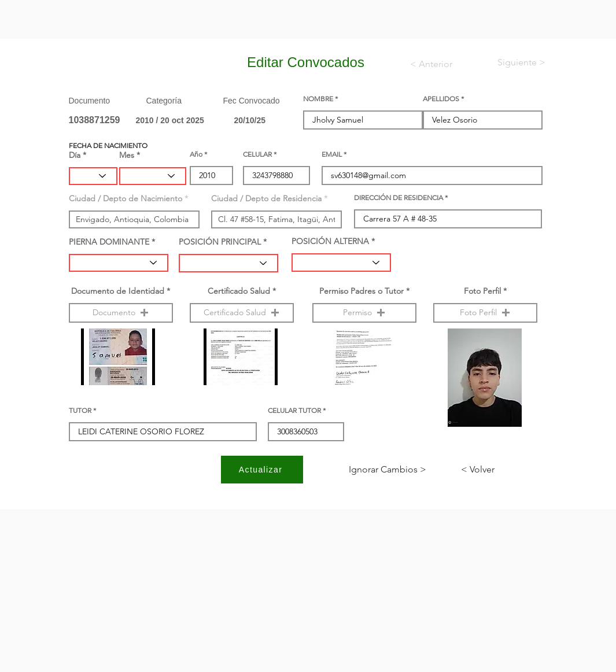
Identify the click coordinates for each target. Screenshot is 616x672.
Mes (127, 155)
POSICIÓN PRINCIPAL (220, 242)
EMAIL (332, 154)
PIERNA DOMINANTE (109, 242)
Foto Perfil (482, 291)
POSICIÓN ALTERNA (330, 241)
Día (75, 155)
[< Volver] (499, 470)
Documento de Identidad (118, 291)
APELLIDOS (441, 99)
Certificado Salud (239, 291)
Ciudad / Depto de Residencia (266, 198)
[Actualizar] (262, 470)
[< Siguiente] (512, 62)
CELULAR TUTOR (294, 411)
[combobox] (134, 219)
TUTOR (80, 411)
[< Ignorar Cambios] (388, 470)
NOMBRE (318, 99)
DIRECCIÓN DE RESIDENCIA (399, 198)
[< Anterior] (439, 64)
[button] (121, 313)
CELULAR (257, 154)
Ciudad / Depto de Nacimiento (126, 198)
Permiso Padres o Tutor (362, 291)
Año (196, 154)
